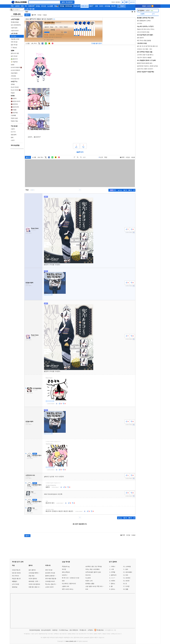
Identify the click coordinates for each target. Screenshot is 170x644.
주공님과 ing (66, 566)
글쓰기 (27, 15)
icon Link (48, 295)
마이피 (113, 2)
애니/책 (113, 6)
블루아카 (114, 575)
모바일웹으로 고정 (111, 630)
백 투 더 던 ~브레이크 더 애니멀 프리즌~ (72, 578)
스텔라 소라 (65, 586)
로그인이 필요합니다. (80, 524)
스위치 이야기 (49, 587)
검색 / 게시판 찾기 (67, 2)
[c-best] (113, 190)
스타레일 (128, 566)
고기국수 (140, 23)
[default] (74, 157)
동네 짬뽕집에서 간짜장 (144, 21)
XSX (22, 6)
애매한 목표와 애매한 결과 (145, 63)
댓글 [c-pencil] (120, 190)
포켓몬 (145, 10)
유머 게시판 (30, 9)
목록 (34, 15)
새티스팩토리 (66, 572)
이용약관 (55, 630)
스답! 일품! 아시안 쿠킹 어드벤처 (95, 586)
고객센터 (90, 630)
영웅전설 (15, 587)
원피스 (113, 589)
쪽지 (56, 27)
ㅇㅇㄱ (113, 578)
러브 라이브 (16, 576)
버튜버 (113, 581)
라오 (127, 575)
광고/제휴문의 (74, 630)
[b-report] (101, 157)
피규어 (101, 6)
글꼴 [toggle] (84, 157)
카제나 (113, 566)
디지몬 (127, 586)
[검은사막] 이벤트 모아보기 (145, 69)
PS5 (12, 6)
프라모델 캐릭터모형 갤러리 (37, 573)
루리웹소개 (83, 630)
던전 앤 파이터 (16, 573)
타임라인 (66, 27)
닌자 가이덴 (16, 584)
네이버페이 (129, 572)
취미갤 (62, 6)
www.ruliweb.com (71, 641)
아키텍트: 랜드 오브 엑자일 (94, 566)
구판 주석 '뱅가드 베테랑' (144, 57)
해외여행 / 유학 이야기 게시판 (38, 581)
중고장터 (118, 2)
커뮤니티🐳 (85, 6)
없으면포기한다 (49, 22)
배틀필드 (15, 581)
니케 (112, 569)
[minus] (81, 157)
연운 (63, 581)
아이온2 (128, 578)
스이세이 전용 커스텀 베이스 (145, 55)
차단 (106, 157)
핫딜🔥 (56, 6)
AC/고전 (43, 6)
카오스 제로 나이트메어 (92, 569)
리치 (87, 589)
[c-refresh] (134, 190)
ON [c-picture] (125, 190)
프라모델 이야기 (50, 581)
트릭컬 (113, 572)
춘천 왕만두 (140, 38)
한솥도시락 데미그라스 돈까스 (146, 29)
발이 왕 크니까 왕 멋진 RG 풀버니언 (147, 46)
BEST (91, 6)
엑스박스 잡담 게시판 (52, 584)
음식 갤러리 (32, 570)
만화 (96, 6)
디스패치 (88, 578)
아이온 (127, 581)
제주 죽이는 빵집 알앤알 (144, 40)
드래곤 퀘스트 (16, 570)
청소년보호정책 (46, 630)
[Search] (44, 2)
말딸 (127, 589)
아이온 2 (65, 575)
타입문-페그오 (16, 578)
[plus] (78, 157)
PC (26, 6)
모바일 (38, 6)
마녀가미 (88, 575)
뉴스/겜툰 (50, 6)
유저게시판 (69, 6)
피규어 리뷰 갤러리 (34, 584)
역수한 (64, 569)
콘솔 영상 (31, 576)
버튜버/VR (31, 6)
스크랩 (28, 43)
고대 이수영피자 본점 (143, 32)
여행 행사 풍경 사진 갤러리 (37, 587)
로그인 (132, 2)
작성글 (51, 27)
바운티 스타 (89, 581)
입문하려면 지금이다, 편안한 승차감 (147, 66)
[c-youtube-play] (130, 190)
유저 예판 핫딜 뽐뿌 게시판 (53, 578)
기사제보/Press (63, 630)
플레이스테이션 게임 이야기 (54, 576)
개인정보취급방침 (35, 630)
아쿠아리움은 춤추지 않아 (93, 572)
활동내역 (47, 27)
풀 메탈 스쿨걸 (90, 584)
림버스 (113, 584)
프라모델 (107, 6)
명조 (127, 569)
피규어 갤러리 (33, 578)
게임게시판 (76, 6)
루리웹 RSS (100, 630)
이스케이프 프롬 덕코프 (69, 584)
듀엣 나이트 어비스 (68, 589)
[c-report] (134, 232)
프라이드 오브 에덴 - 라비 (145, 49)
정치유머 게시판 (50, 573)
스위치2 (17, 6)
